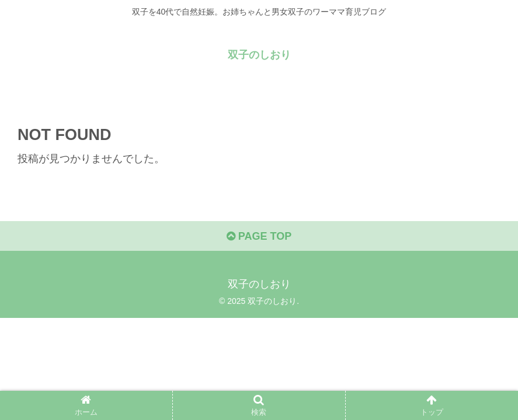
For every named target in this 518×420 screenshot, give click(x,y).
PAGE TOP (259, 236)
